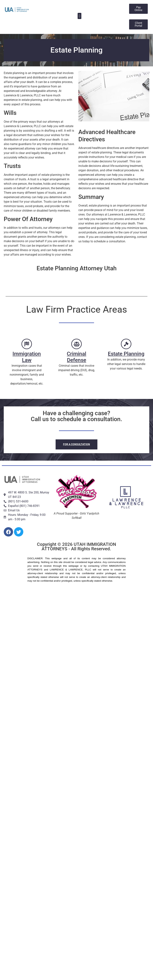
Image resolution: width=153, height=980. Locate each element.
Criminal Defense (76, 357)
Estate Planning (126, 354)
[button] (79, 16)
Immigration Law (27, 357)
